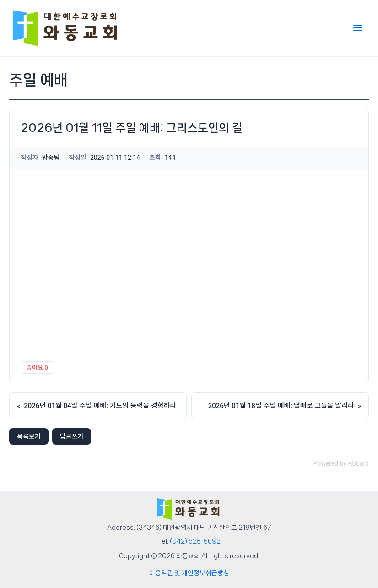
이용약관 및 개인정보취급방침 (189, 573)
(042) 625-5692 (195, 541)
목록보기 (29, 436)
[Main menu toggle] (358, 28)
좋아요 (37, 367)
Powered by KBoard (341, 463)
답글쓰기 (72, 436)
